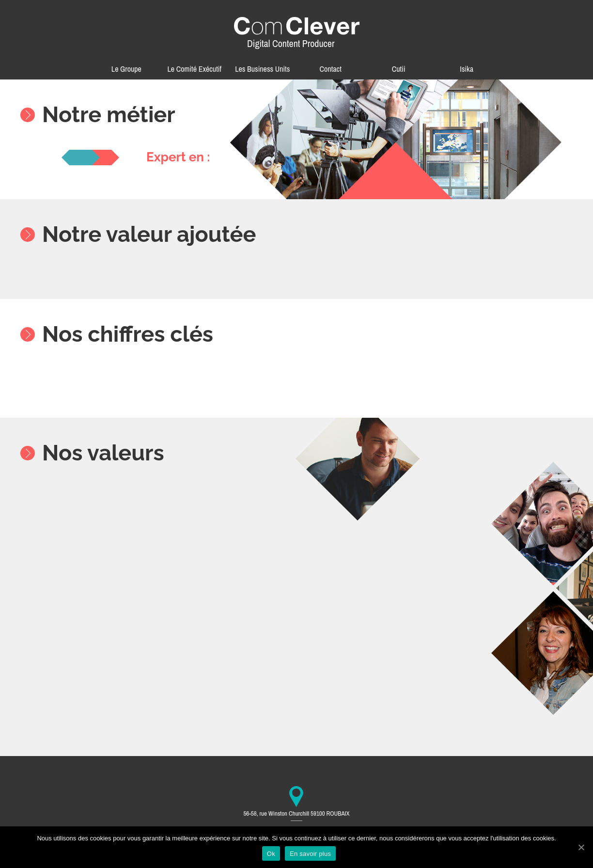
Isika (467, 69)
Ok (271, 854)
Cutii (399, 69)
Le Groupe (126, 69)
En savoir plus (310, 854)
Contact (331, 69)
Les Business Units (262, 69)
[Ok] (581, 847)
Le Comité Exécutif (195, 69)
